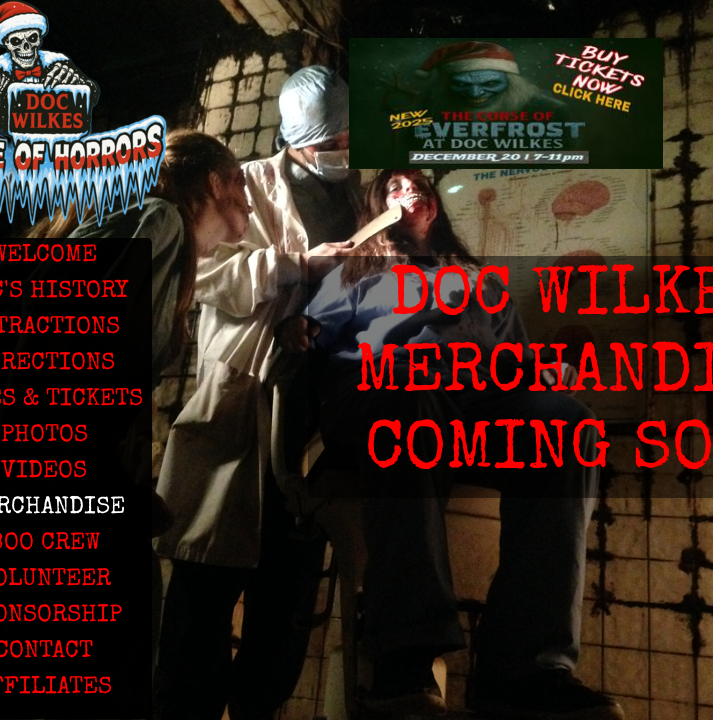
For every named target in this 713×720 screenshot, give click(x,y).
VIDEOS (44, 472)
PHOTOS (44, 436)
